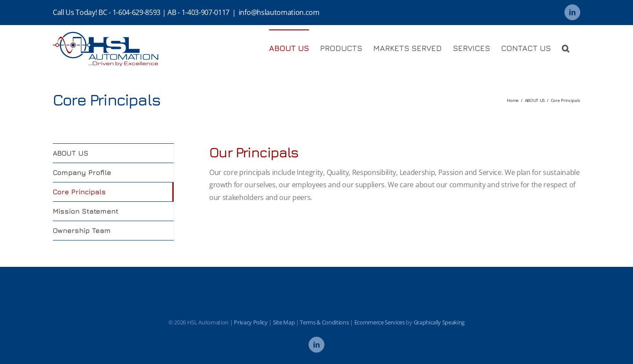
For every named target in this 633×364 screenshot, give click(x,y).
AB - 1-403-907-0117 (198, 12)
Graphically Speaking (439, 322)
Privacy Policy (251, 322)
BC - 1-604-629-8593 (129, 12)
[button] (566, 48)
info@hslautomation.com (279, 12)
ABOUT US (71, 153)
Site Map (284, 322)
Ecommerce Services (380, 322)
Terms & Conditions (324, 322)
